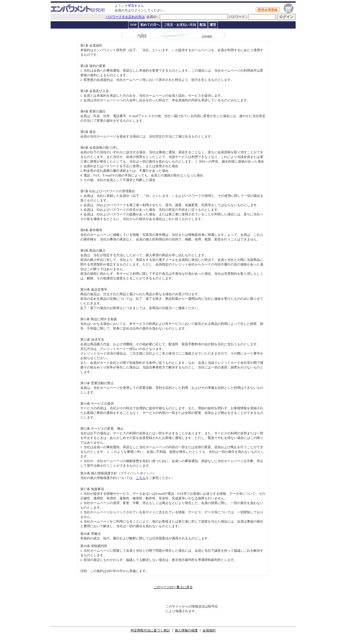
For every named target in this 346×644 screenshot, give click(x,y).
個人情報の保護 (186, 630)
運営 (213, 25)
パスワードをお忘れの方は (125, 17)
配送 (203, 25)
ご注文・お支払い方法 (180, 25)
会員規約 (209, 630)
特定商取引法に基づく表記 (150, 630)
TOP (133, 25)
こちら (141, 478)
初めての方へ (150, 25)
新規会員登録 (268, 10)
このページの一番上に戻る (173, 587)
